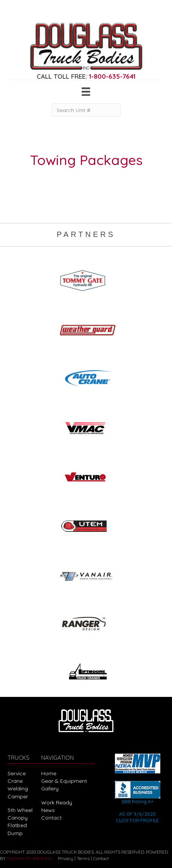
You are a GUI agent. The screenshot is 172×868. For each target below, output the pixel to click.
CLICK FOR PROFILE (137, 820)
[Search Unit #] (86, 110)
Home (49, 773)
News (48, 810)
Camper (18, 796)
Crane (15, 781)
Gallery (50, 789)
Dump (15, 833)
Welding (18, 789)
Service (17, 773)
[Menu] (86, 92)
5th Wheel (20, 810)
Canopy (18, 818)
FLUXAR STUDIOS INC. (30, 858)
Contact (51, 818)
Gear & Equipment (64, 781)
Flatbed (17, 825)
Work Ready (57, 803)
